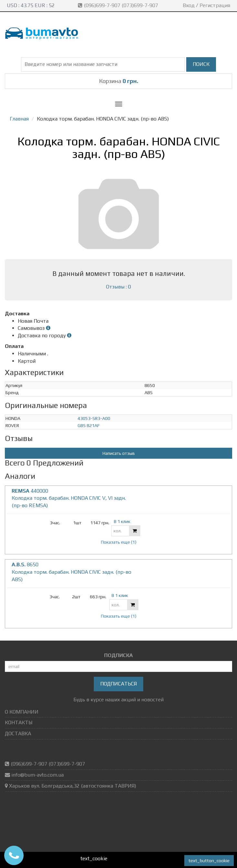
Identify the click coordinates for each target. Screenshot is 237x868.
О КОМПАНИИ (22, 712)
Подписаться (119, 684)
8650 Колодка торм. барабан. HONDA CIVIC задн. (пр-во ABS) (71, 572)
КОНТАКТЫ (19, 722)
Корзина (119, 81)
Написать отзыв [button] (119, 453)
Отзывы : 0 (119, 287)
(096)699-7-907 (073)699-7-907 (119, 5)
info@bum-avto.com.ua (38, 775)
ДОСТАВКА (18, 733)
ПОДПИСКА (119, 655)
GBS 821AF (89, 425)
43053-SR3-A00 (94, 418)
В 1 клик (122, 521)
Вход (189, 5)
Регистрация (215, 5)
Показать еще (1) (119, 542)
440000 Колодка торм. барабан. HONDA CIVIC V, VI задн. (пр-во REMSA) (69, 498)
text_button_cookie (209, 861)
